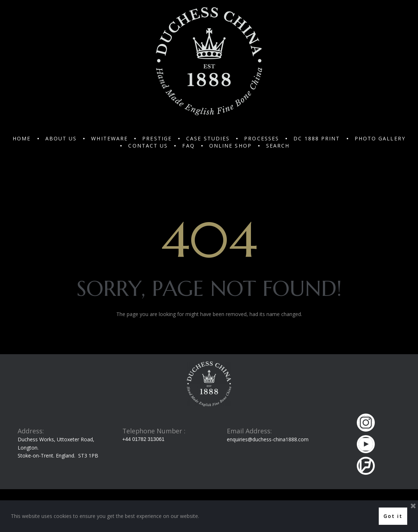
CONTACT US (148, 146)
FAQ (188, 146)
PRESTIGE (157, 138)
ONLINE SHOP (230, 146)
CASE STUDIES (208, 138)
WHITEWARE (109, 138)
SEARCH (278, 146)
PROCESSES (262, 138)
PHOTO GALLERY (380, 138)
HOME (22, 138)
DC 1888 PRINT (317, 138)
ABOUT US (61, 138)
